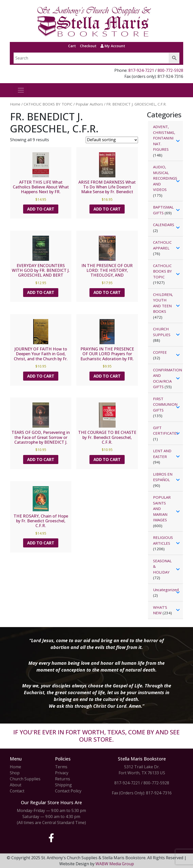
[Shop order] (112, 140)
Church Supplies (25, 779)
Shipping (63, 785)
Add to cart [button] (41, 209)
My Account (113, 46)
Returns (63, 779)
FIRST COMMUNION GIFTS (165, 404)
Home (15, 104)
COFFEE (160, 352)
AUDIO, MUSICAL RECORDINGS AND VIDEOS (165, 178)
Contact (17, 791)
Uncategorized (166, 590)
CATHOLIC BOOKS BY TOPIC (48, 104)
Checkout (88, 46)
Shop (15, 773)
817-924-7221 (141, 70)
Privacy (62, 773)
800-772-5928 (170, 70)
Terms (61, 767)
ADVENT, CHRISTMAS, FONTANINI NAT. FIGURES (164, 138)
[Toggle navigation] (21, 90)
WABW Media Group (115, 864)
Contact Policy (68, 791)
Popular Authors (89, 104)
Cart (72, 46)
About (16, 785)
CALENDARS (164, 225)
